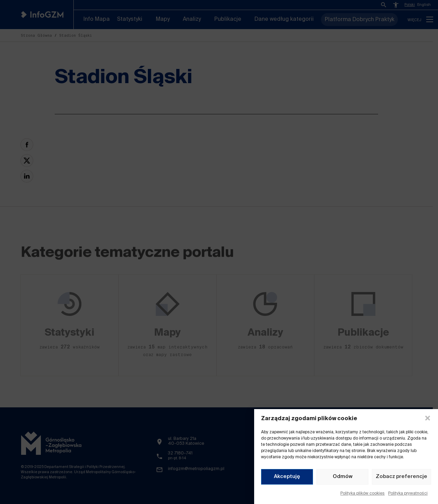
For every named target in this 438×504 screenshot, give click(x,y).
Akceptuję (287, 476)
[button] (428, 418)
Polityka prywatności (408, 494)
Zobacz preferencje (401, 476)
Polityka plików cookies (363, 494)
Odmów (343, 476)
